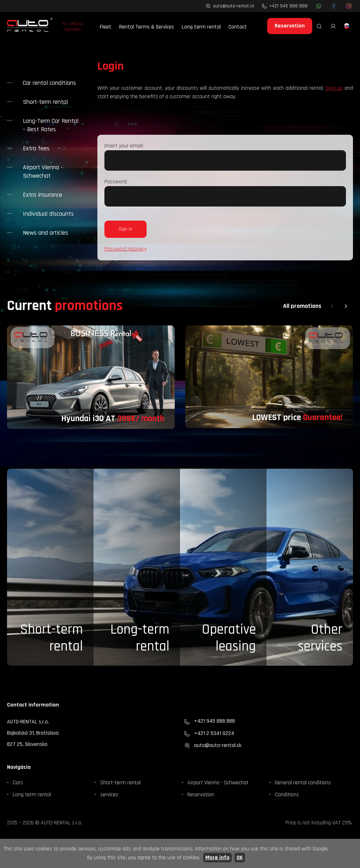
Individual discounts (48, 214)
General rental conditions (303, 783)
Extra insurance (43, 195)
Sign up (334, 88)
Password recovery (126, 249)
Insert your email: (124, 146)
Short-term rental (45, 102)
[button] (332, 306)
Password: (116, 182)
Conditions (287, 795)
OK (240, 858)
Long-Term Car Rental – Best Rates (51, 125)
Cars (18, 783)
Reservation (290, 26)
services (109, 795)
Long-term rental (140, 638)
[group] (91, 377)
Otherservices (320, 638)
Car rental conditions (49, 83)
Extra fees (36, 148)
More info (217, 858)
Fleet (106, 27)
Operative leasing (229, 638)
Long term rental (201, 27)
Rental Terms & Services (147, 27)
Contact (238, 27)
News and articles (46, 233)
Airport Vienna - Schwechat (43, 172)
